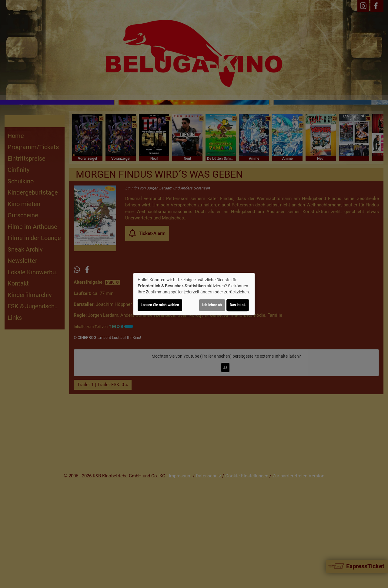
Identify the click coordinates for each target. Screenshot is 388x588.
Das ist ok (238, 305)
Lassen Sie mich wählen (160, 305)
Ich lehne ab (212, 305)
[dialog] (194, 294)
